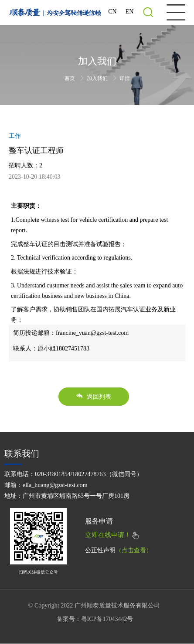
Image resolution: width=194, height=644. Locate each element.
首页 (70, 78)
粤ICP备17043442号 (107, 619)
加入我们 (98, 78)
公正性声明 (119, 550)
